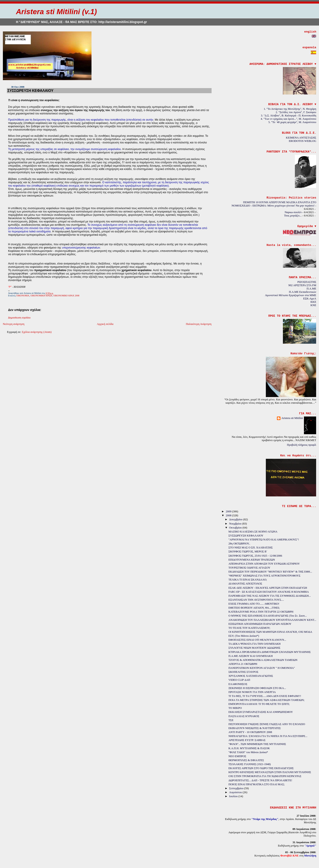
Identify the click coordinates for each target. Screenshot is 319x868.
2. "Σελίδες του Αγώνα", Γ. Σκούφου (296, 112)
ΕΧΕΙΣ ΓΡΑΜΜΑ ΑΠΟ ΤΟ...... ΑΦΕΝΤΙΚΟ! (254, 604)
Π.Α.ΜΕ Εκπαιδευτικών (302, 292)
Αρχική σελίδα (105, 324)
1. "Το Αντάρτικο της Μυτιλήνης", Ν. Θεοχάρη (290, 109)
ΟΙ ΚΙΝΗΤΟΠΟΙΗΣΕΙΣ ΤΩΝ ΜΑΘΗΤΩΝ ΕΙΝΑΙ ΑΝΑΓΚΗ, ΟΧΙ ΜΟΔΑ (270, 632)
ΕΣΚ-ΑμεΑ (310, 299)
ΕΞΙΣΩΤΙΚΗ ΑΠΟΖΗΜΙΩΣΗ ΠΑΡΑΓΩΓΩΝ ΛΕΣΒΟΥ (260, 624)
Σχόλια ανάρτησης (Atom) (37, 332)
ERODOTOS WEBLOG (303, 141)
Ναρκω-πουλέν (293, 212)
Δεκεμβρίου (236, 519)
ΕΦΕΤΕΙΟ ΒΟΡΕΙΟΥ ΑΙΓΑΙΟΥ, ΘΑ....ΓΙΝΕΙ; (254, 608)
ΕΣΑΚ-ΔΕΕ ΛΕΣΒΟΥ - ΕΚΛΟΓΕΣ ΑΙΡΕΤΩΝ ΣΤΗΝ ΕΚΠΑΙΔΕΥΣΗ (268, 588)
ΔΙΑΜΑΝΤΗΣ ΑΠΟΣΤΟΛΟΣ (245, 584)
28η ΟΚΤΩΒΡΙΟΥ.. (239, 544)
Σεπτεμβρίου (237, 788)
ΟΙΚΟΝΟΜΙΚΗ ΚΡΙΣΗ (41, 296)
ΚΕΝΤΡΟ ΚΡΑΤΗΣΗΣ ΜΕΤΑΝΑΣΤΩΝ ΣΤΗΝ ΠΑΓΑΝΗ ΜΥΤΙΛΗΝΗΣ (270, 772)
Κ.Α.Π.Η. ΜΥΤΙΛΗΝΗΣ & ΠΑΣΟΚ (249, 748)
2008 (229, 515)
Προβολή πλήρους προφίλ (301, 445)
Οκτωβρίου (236, 528)
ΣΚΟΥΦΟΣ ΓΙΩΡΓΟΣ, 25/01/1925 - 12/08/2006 (255, 556)
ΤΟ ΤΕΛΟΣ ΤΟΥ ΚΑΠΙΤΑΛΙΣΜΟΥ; (249, 628)
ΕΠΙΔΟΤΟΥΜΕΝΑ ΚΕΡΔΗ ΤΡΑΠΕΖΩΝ (252, 560)
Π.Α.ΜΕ (311, 289)
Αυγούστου (236, 792)
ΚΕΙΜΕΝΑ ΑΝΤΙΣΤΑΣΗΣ (301, 138)
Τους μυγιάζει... (293, 216)
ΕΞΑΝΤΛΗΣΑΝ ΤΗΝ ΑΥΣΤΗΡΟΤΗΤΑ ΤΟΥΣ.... (256, 600)
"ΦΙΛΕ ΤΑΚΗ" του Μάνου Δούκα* (248, 752)
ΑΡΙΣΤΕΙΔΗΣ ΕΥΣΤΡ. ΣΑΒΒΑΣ (247, 740)
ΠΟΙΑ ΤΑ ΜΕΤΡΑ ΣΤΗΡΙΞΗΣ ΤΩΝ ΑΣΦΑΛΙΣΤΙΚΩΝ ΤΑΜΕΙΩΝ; (266, 700)
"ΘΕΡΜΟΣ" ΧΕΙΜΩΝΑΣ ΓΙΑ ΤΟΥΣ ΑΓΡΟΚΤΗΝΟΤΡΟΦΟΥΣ (264, 576)
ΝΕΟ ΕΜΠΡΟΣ (237, 756)
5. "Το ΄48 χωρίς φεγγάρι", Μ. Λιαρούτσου (292, 122)
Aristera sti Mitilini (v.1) (56, 12)
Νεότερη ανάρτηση (14, 324)
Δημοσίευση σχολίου (19, 318)
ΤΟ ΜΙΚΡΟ (235, 708)
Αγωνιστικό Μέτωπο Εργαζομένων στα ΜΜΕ (291, 295)
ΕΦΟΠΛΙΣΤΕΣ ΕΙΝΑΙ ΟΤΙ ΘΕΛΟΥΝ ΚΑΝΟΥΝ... (257, 640)
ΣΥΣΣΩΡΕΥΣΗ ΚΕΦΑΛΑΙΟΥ (30, 91)
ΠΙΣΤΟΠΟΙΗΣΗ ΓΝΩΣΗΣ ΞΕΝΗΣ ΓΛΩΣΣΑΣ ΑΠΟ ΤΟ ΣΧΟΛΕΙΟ (267, 724)
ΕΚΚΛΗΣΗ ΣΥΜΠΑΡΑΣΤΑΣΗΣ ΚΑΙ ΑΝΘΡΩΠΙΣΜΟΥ (261, 712)
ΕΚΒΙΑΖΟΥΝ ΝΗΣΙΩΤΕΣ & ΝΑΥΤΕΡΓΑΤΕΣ (255, 728)
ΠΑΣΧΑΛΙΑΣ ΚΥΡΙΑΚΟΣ (244, 716)
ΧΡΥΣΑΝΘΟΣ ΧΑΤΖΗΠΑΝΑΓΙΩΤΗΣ (251, 676)
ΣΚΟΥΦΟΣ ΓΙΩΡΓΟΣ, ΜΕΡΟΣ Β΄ (248, 552)
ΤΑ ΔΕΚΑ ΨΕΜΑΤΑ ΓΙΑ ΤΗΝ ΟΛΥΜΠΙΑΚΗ (254, 644)
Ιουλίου (234, 796)
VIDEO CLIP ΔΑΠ (239, 680)
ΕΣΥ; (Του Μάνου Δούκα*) (244, 636)
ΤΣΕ (231, 720)
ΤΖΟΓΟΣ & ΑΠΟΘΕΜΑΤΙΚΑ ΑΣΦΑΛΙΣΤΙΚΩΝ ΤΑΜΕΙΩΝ (263, 660)
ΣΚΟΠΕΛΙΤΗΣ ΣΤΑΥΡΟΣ (243, 672)
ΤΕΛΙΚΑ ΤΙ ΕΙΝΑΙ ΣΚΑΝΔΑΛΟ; (248, 580)
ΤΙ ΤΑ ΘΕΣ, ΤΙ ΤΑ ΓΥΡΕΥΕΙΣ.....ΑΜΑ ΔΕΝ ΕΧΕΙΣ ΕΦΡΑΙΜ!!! (265, 696)
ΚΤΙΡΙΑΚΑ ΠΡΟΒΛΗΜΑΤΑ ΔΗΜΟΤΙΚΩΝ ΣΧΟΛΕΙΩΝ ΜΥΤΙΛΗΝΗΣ (269, 652)
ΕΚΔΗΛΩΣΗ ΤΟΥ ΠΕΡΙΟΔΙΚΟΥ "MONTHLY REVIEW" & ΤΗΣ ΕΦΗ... (270, 572)
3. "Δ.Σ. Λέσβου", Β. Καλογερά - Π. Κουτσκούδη (289, 116)
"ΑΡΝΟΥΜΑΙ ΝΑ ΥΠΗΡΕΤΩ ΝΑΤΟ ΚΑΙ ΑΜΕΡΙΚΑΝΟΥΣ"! (264, 540)
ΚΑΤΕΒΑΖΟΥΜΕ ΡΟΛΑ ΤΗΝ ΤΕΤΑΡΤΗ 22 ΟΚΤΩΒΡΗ (261, 612)
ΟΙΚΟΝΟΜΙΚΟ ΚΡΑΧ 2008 (66, 296)
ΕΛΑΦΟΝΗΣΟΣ (238, 684)
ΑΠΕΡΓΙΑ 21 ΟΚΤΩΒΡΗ (243, 664)
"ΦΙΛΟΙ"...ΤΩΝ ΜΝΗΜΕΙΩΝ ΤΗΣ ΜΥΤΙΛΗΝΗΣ (257, 744)
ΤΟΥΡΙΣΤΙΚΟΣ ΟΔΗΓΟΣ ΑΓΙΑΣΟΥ (249, 568)
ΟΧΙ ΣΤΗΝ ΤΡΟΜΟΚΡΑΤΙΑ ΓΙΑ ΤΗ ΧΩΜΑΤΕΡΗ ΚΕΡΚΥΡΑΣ (265, 776)
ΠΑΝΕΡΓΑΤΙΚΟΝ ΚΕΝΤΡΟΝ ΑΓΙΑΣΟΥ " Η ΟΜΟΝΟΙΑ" (262, 668)
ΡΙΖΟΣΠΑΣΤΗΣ (307, 282)
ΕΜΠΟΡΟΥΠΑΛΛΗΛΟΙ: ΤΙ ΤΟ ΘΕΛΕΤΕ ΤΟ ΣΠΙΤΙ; (259, 704)
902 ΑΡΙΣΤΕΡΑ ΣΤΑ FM (302, 285)
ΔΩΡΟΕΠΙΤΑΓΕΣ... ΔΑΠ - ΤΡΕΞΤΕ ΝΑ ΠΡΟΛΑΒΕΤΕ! (260, 780)
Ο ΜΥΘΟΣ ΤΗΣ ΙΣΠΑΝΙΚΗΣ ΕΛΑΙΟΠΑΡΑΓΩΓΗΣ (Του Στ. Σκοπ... (268, 616)
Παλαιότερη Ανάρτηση (199, 324)
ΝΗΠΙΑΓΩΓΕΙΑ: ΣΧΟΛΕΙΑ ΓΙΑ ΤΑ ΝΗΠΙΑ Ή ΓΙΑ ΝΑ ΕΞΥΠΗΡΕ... (268, 736)
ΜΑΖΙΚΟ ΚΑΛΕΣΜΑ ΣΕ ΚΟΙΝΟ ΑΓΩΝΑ (253, 532)
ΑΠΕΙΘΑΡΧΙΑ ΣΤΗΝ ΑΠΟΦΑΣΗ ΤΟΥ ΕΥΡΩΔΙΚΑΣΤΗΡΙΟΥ (264, 564)
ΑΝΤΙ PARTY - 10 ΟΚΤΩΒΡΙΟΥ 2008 (250, 732)
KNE (313, 305)
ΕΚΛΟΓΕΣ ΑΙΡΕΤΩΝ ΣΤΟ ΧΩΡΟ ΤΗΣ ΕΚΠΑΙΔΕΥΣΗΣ (261, 768)
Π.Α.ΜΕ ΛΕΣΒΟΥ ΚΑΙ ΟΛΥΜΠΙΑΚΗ (251, 656)
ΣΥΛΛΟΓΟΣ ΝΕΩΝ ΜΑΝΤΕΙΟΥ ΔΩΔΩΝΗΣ (254, 648)
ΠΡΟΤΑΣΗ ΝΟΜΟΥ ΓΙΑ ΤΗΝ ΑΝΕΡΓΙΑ (252, 692)
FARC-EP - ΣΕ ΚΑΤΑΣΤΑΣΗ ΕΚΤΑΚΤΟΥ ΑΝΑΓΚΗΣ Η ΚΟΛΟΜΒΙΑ (269, 592)
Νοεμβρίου (236, 524)
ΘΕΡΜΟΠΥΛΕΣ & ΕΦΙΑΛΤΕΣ (246, 760)
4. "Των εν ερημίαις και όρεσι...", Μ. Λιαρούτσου (289, 119)
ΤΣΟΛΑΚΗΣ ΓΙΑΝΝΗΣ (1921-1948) (250, 764)
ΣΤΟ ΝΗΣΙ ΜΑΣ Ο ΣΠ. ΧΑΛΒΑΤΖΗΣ (251, 548)
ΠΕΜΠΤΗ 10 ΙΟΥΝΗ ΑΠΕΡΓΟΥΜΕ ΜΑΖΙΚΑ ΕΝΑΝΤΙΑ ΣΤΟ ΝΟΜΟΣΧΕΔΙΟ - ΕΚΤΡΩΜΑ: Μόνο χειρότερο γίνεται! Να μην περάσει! (274, 204)
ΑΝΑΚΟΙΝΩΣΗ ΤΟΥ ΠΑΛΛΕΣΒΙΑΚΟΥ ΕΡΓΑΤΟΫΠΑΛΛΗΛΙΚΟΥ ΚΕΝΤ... (272, 620)
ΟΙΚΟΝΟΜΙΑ (23, 296)
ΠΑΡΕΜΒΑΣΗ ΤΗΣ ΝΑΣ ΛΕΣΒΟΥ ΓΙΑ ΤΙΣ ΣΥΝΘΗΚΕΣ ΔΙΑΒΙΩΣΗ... (270, 596)
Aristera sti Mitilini (292, 418)
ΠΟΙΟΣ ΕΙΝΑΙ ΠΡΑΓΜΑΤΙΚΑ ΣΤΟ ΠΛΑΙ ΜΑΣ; (257, 784)
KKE (313, 302)
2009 (229, 511)
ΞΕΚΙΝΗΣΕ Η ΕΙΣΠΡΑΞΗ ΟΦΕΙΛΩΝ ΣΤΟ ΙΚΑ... (257, 688)
